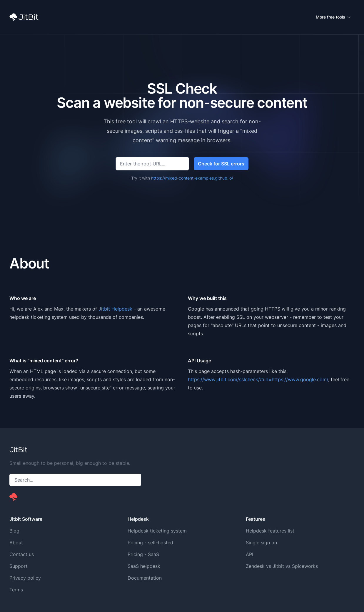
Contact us (22, 554)
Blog (14, 531)
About (16, 543)
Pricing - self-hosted (150, 543)
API (249, 554)
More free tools (333, 17)
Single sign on (261, 543)
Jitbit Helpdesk (115, 309)
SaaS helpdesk (144, 566)
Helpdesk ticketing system (157, 531)
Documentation (145, 578)
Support (19, 566)
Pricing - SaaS (143, 554)
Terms (16, 590)
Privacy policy (25, 578)
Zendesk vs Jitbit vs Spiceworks (282, 566)
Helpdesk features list (270, 531)
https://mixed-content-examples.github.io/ (192, 178)
